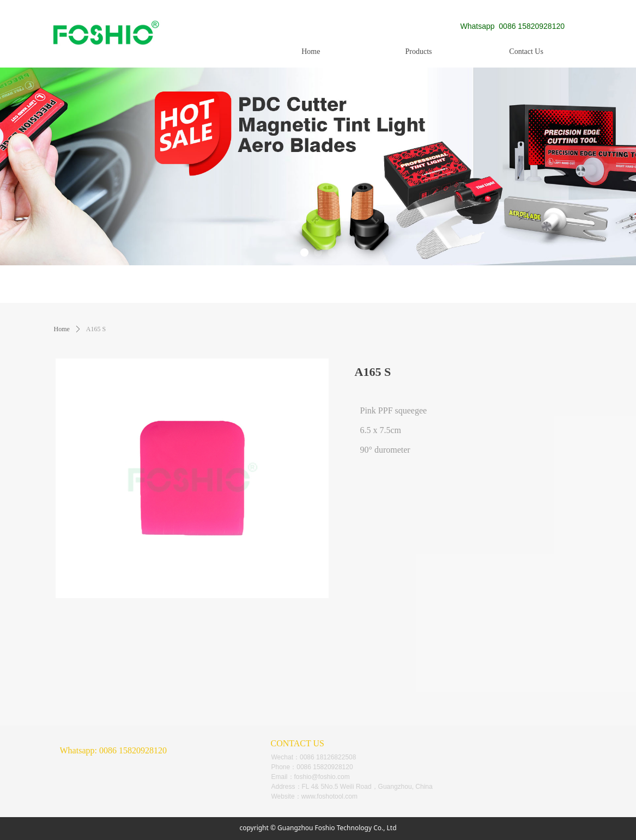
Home (62, 329)
